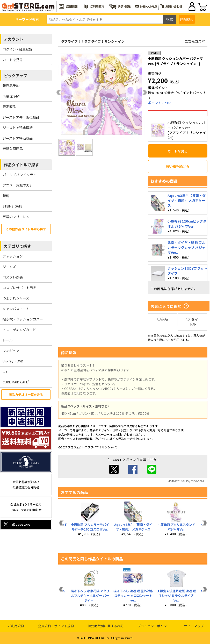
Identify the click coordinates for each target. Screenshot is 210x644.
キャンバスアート (16, 309)
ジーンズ (9, 267)
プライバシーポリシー (154, 626)
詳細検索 (187, 19)
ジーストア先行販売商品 (21, 117)
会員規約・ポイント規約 (56, 626)
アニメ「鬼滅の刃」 (18, 185)
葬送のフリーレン (16, 217)
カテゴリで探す (17, 246)
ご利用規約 (16, 626)
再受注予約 (11, 96)
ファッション (13, 256)
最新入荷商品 (13, 149)
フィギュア (11, 351)
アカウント (14, 39)
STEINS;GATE (12, 206)
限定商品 (9, 107)
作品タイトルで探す (21, 165)
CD (5, 372)
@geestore (16, 524)
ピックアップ (16, 76)
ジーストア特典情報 (18, 128)
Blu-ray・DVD (13, 361)
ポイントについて (161, 103)
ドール (8, 340)
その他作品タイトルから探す (26, 229)
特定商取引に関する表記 (106, 626)
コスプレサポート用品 (19, 288)
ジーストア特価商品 (18, 138)
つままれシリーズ (16, 298)
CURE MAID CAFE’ (16, 382)
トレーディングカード (19, 330)
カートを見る (13, 60)
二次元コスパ (195, 41)
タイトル (192, 322)
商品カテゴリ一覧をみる (26, 394)
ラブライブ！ (71, 41)
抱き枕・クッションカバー (23, 319)
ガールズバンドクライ (20, 175)
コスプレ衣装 (13, 277)
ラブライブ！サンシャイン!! (105, 41)
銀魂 (6, 196)
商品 (163, 319)
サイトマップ (194, 626)
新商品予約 (11, 86)
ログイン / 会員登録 (17, 49)
